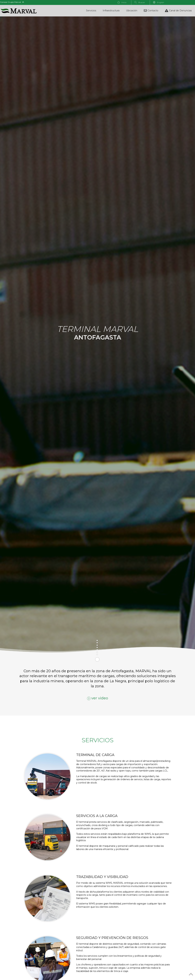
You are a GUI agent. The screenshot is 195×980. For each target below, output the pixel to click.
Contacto (151, 11)
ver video (98, 698)
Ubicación (132, 11)
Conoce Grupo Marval (12, 2)
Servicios (91, 11)
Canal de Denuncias (178, 11)
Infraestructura (111, 11)
